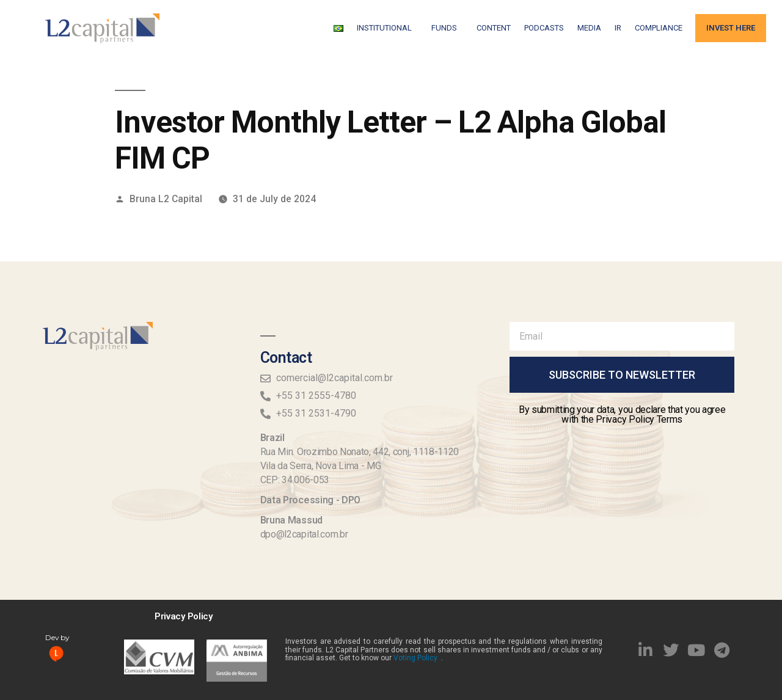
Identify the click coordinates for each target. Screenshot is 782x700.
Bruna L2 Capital (166, 199)
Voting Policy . (417, 658)
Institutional (387, 28)
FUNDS (447, 28)
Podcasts (544, 28)
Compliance (659, 28)
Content (494, 28)
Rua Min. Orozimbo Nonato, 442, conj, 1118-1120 (360, 452)
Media (589, 28)
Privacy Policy (184, 616)
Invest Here (731, 28)
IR (618, 28)
